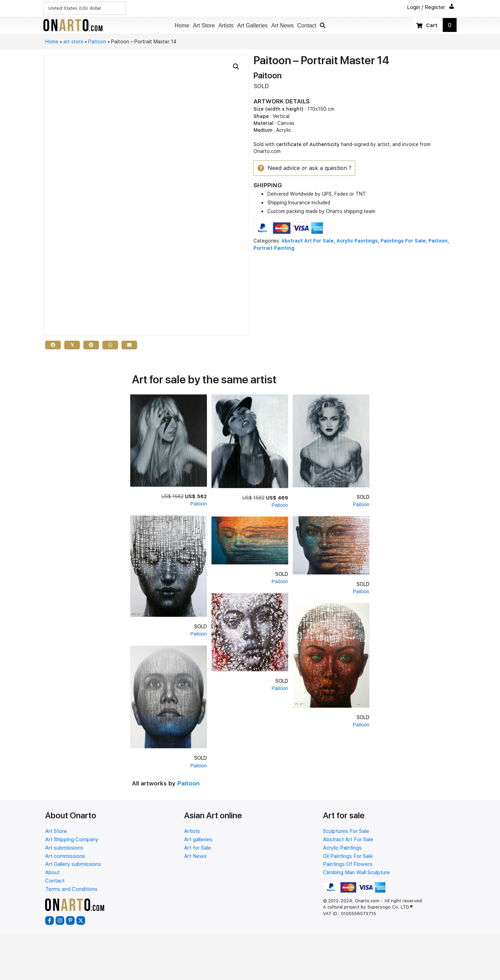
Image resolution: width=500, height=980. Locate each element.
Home (52, 42)
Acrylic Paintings (357, 241)
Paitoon (97, 42)
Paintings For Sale (403, 241)
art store (73, 42)
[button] (323, 25)
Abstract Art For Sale (307, 241)
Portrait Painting (274, 248)
